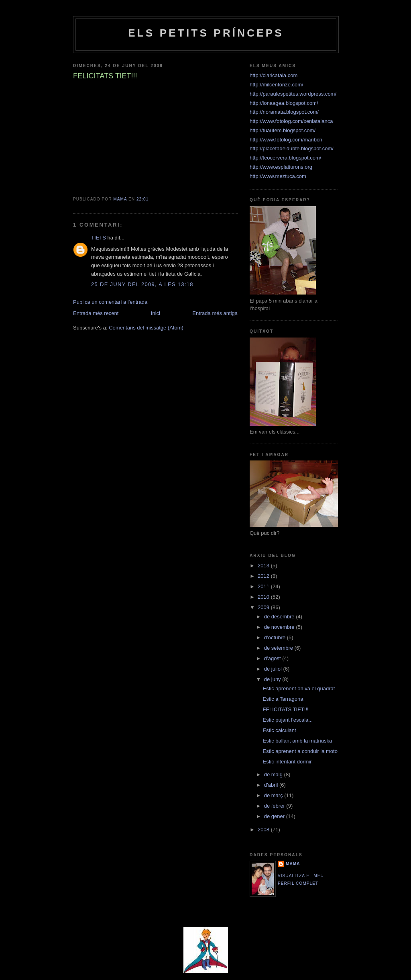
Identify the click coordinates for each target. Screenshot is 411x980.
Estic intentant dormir (287, 762)
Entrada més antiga (215, 313)
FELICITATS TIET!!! (285, 709)
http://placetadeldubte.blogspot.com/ (292, 148)
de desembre (280, 617)
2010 (264, 597)
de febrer (275, 806)
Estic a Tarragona (283, 699)
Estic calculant (279, 730)
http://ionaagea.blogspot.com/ (284, 103)
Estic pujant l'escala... (288, 720)
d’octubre (276, 637)
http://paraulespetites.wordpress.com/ (293, 94)
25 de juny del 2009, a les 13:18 (142, 284)
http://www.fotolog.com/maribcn (286, 140)
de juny (273, 679)
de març (274, 795)
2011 (264, 586)
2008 (264, 830)
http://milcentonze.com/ (277, 85)
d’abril (272, 785)
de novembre (280, 627)
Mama (293, 864)
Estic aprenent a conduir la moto (300, 751)
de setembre (279, 648)
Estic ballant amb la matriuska (297, 741)
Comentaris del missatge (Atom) (146, 328)
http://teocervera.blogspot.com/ (285, 158)
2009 (264, 607)
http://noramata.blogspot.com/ (284, 112)
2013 (264, 566)
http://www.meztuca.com (278, 176)
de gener (275, 816)
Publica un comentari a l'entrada (110, 302)
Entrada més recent (96, 313)
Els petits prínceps (206, 33)
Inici (156, 313)
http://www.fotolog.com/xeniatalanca (291, 121)
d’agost (273, 658)
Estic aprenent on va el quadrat (299, 688)
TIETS (99, 238)
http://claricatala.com (274, 75)
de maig (274, 774)
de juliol (274, 669)
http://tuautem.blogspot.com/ (283, 130)
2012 (264, 576)
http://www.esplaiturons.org (281, 167)
